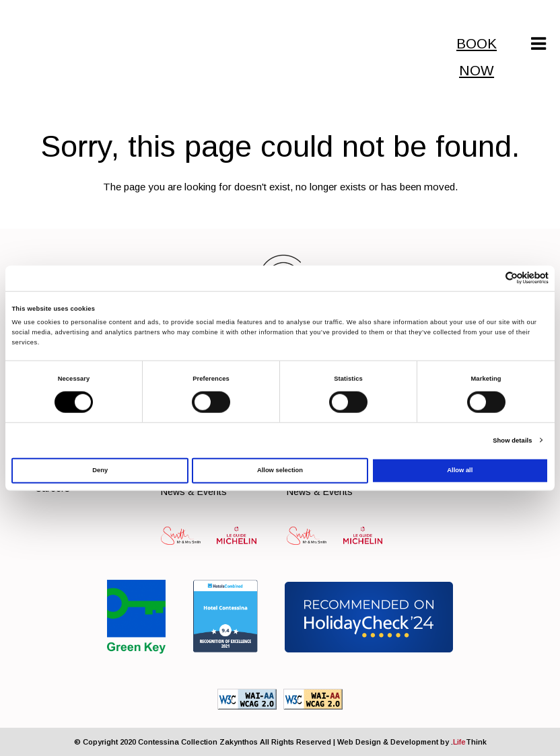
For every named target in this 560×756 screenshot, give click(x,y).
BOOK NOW (477, 46)
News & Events (194, 492)
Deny (100, 470)
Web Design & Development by (412, 742)
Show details (512, 441)
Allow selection (280, 470)
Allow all (460, 470)
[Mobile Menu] (538, 44)
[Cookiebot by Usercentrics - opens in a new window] (490, 278)
